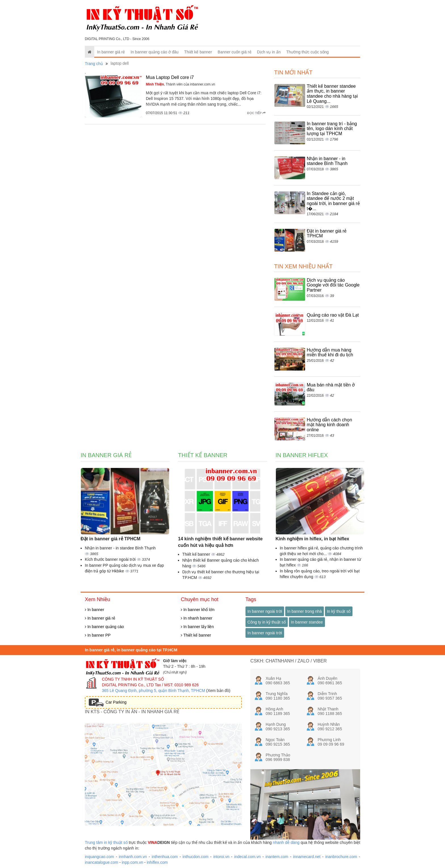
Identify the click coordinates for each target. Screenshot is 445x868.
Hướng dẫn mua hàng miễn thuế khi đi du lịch (330, 353)
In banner (95, 610)
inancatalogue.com (102, 862)
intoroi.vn (221, 857)
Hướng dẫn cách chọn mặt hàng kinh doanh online (329, 425)
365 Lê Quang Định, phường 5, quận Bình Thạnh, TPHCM (154, 691)
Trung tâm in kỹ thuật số (106, 842)
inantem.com (277, 857)
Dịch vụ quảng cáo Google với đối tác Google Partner (333, 285)
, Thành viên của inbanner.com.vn (180, 84)
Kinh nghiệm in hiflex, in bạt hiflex (312, 539)
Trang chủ (94, 64)
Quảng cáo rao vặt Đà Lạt (333, 315)
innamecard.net (307, 857)
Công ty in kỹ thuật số (267, 622)
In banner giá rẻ (111, 52)
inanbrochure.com (341, 857)
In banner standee (307, 622)
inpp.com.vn (132, 862)
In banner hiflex (302, 455)
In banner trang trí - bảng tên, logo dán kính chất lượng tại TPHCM (332, 129)
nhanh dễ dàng (286, 842)
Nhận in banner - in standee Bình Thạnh (327, 161)
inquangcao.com (99, 857)
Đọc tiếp (256, 113)
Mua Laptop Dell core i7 (170, 77)
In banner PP (98, 635)
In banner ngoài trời (265, 611)
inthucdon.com (195, 857)
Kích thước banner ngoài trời (111, 559)
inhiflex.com (157, 862)
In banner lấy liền (197, 627)
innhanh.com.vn (133, 857)
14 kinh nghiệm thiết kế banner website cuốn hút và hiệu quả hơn (220, 542)
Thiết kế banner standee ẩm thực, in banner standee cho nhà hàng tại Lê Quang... (332, 94)
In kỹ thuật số (339, 611)
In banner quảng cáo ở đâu (155, 52)
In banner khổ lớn (198, 610)
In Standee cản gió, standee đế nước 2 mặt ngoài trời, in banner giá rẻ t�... (333, 201)
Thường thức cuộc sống (308, 52)
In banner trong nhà (305, 611)
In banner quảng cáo (104, 627)
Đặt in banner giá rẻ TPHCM (111, 539)
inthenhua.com (165, 857)
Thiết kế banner (198, 52)
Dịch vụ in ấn (269, 52)
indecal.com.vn (247, 857)
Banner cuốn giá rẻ (235, 52)
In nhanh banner (197, 618)
